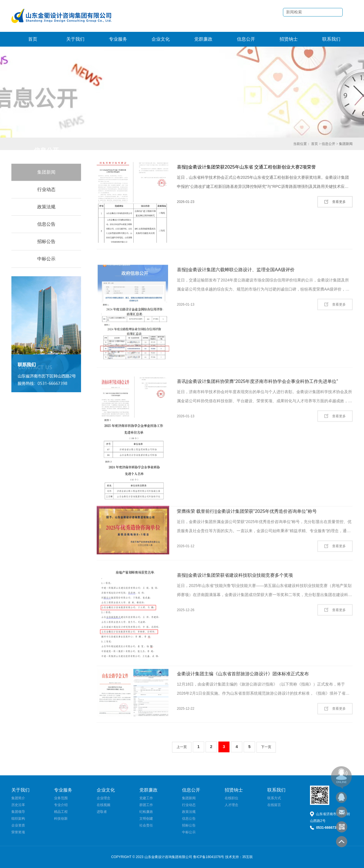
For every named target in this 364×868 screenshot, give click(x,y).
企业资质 (18, 825)
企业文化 (161, 39)
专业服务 (118, 39)
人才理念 (231, 805)
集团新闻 (346, 144)
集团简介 (18, 798)
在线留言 (274, 805)
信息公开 (246, 39)
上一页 (182, 747)
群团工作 (146, 805)
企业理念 (104, 798)
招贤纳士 (289, 39)
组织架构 (18, 819)
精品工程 (61, 812)
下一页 (266, 747)
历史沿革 (18, 805)
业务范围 (61, 798)
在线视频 (104, 805)
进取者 (102, 812)
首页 (33, 39)
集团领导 (18, 812)
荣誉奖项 (18, 832)
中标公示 (46, 259)
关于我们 (75, 39)
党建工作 (146, 798)
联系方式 (274, 798)
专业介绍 (61, 805)
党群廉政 (203, 39)
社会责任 (146, 825)
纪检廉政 (146, 812)
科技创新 (61, 819)
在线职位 (231, 798)
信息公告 (46, 224)
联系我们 (331, 39)
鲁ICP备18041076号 (209, 857)
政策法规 (46, 207)
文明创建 (146, 819)
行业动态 (46, 189)
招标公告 (46, 241)
